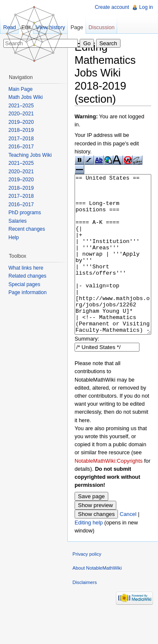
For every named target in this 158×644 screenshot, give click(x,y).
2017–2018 (21, 139)
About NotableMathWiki (97, 600)
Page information (28, 292)
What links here (26, 268)
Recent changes (27, 229)
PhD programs (25, 213)
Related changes (27, 276)
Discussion (102, 27)
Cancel (128, 546)
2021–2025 (21, 106)
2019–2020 (21, 122)
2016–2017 (21, 147)
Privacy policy (87, 586)
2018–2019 (21, 130)
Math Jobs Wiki (25, 97)
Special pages (24, 284)
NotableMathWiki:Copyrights (108, 493)
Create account (112, 7)
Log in (146, 7)
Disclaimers (85, 614)
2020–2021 (21, 114)
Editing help (89, 554)
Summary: (87, 370)
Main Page (20, 89)
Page (77, 27)
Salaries (17, 221)
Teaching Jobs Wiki (30, 155)
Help (14, 237)
